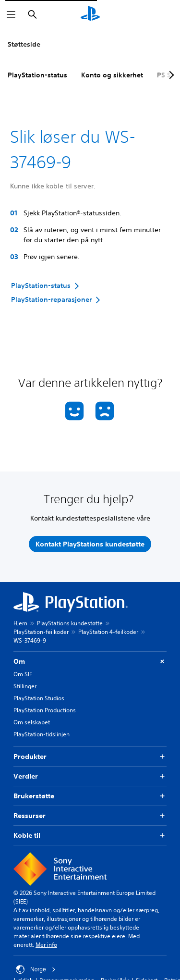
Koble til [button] (90, 836)
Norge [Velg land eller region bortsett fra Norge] (36, 969)
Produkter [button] (90, 757)
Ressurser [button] (90, 816)
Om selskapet (32, 722)
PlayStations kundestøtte (70, 623)
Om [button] (90, 662)
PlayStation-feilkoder (41, 632)
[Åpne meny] (11, 14)
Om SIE (23, 674)
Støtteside (24, 44)
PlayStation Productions (45, 710)
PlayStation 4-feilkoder (108, 632)
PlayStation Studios (39, 698)
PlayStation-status (37, 75)
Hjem (20, 623)
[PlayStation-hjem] (90, 14)
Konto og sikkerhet (112, 75)
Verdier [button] (90, 776)
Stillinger (25, 686)
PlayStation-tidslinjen (42, 734)
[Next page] (170, 75)
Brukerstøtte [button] (90, 796)
